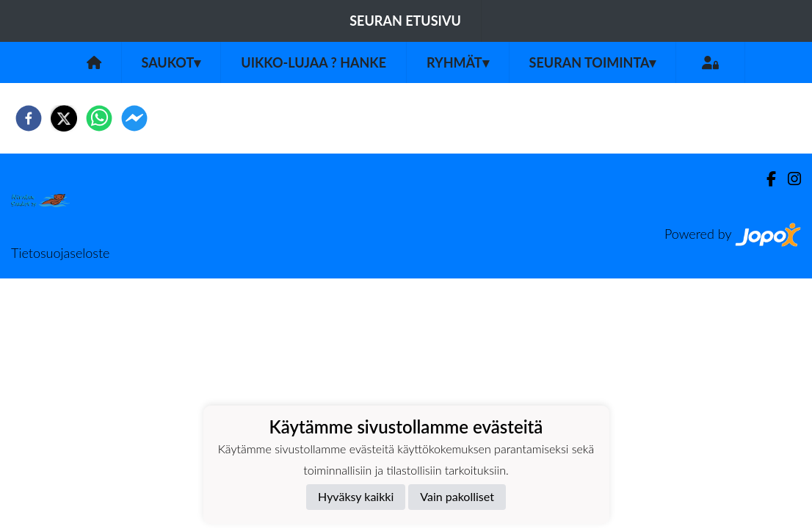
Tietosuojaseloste (60, 253)
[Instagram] (789, 179)
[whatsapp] (99, 118)
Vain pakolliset (457, 496)
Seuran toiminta (593, 62)
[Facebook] (765, 179)
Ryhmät (458, 62)
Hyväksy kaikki (356, 496)
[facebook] (29, 118)
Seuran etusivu (405, 21)
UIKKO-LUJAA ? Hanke (313, 62)
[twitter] (64, 118)
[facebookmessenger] (134, 118)
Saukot (171, 62)
